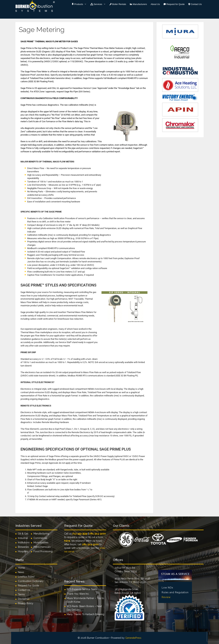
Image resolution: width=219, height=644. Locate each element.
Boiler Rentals (118, 4)
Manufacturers (138, 4)
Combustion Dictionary (31, 581)
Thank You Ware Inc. (78, 594)
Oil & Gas (23, 534)
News (21, 572)
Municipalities (41, 542)
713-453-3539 (80, 534)
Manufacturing (41, 534)
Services (99, 4)
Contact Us (195, 4)
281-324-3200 (97, 534)
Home (21, 568)
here (67, 541)
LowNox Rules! (26, 577)
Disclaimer (24, 599)
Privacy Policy (26, 603)
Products (80, 4)
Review (166, 597)
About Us (155, 4)
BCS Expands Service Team (82, 589)
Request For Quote (28, 586)
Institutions (24, 542)
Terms (21, 594)
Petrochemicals (42, 547)
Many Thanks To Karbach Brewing (85, 614)
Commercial (40, 538)
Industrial (23, 538)
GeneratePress (133, 638)
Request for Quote (174, 4)
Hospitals (23, 551)
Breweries (23, 547)
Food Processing (43, 551)
